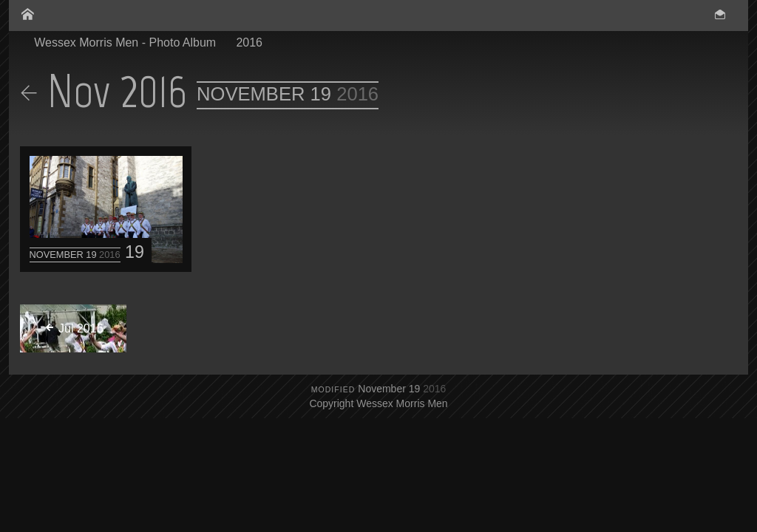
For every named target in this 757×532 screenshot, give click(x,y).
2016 (249, 42)
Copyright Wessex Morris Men (378, 403)
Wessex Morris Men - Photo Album (125, 42)
